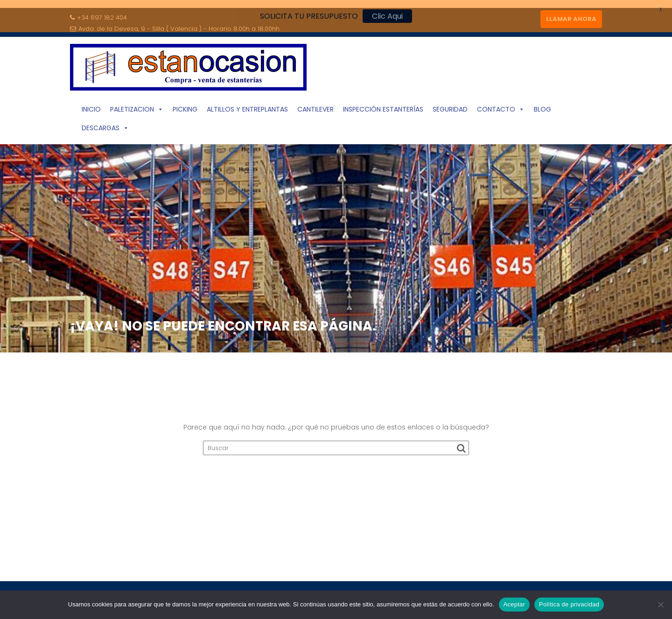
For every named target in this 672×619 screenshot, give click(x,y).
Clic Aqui (387, 16)
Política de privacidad (569, 604)
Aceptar (514, 604)
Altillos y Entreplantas (247, 105)
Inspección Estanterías (383, 105)
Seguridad (450, 105)
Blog (542, 105)
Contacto (501, 105)
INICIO (91, 105)
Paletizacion (137, 105)
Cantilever (315, 105)
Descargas (105, 124)
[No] (660, 605)
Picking (185, 105)
